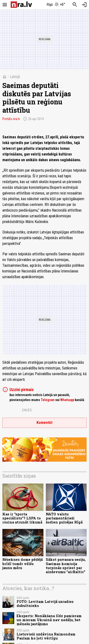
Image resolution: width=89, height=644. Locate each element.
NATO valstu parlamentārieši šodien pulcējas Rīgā (64, 518)
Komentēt (44, 423)
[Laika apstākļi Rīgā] (56, 5)
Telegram (48, 400)
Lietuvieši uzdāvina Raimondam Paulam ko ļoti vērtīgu (46, 636)
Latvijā (15, 77)
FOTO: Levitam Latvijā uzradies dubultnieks (45, 604)
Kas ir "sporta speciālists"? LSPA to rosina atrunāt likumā (22, 518)
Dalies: (27, 410)
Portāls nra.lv (11, 119)
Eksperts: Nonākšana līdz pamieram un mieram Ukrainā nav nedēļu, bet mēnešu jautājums (49, 620)
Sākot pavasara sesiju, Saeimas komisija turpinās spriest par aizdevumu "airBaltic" (66, 566)
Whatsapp (67, 400)
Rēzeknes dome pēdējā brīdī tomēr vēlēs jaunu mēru (23, 564)
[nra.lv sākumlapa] (21, 5)
